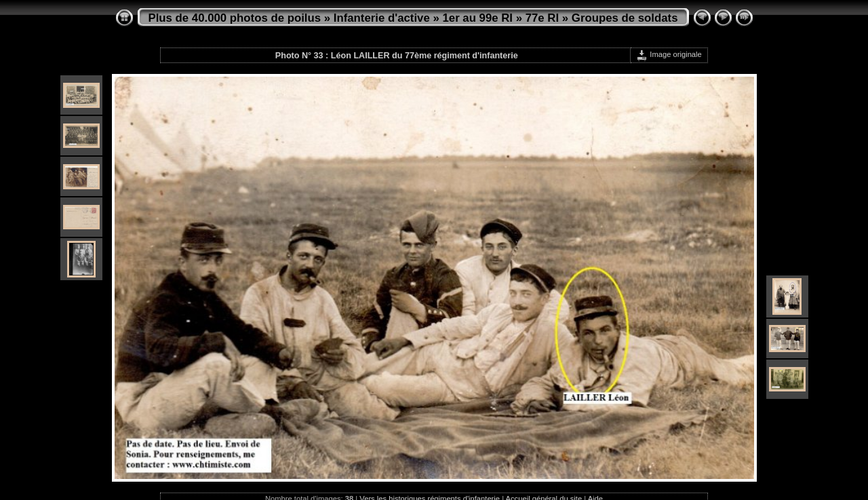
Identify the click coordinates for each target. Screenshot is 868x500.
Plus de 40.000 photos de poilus (235, 18)
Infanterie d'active (382, 18)
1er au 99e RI (477, 18)
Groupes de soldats (625, 18)
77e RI (542, 18)
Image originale (669, 54)
